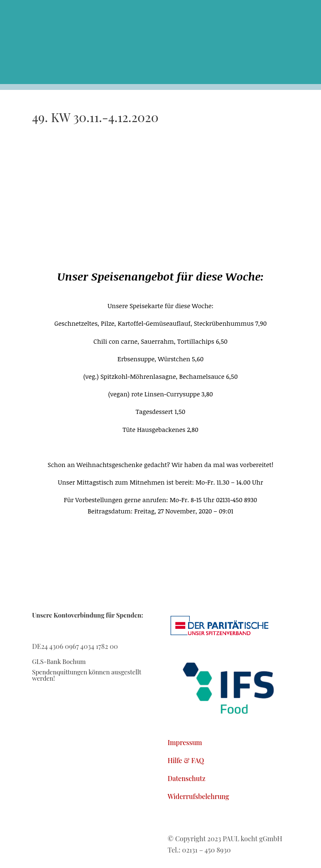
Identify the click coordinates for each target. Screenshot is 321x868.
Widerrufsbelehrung (198, 796)
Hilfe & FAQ (186, 760)
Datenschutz (186, 778)
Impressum (185, 742)
